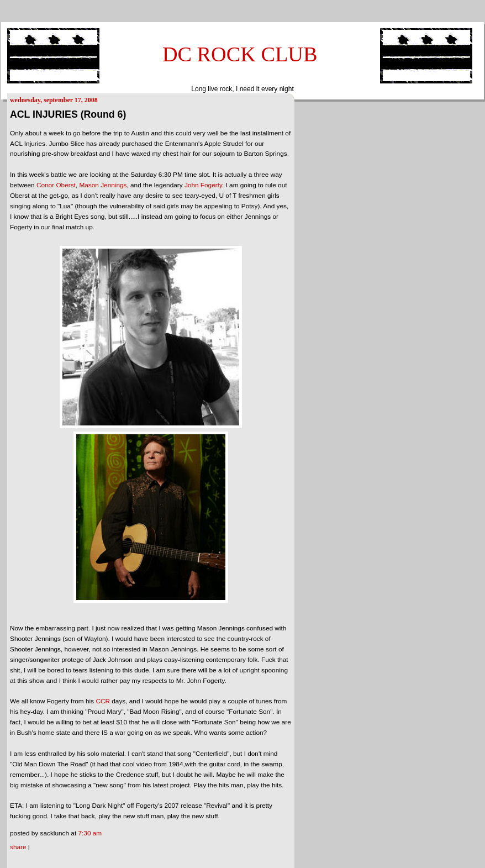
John (203, 185)
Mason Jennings (103, 185)
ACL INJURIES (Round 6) (68, 114)
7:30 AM (90, 833)
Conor (56, 185)
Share (18, 847)
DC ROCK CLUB (240, 54)
